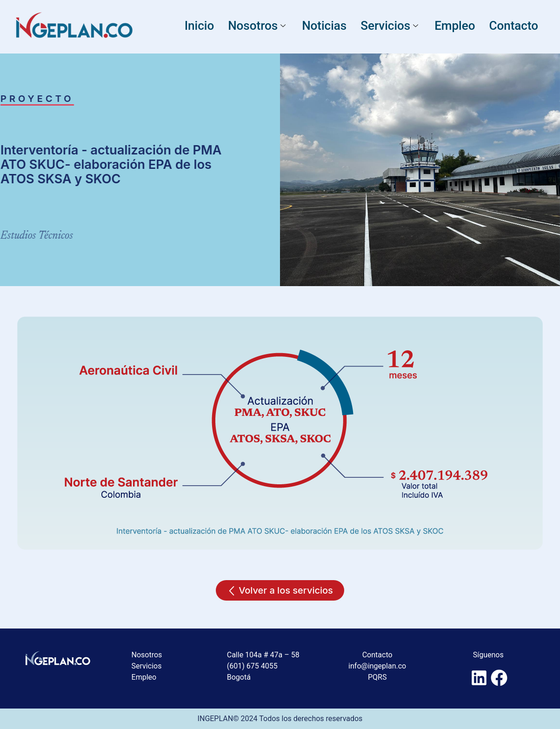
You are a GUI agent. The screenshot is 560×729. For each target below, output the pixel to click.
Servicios (390, 26)
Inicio (199, 26)
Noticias (324, 26)
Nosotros (258, 26)
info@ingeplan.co (377, 666)
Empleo (455, 26)
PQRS (377, 677)
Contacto (513, 26)
